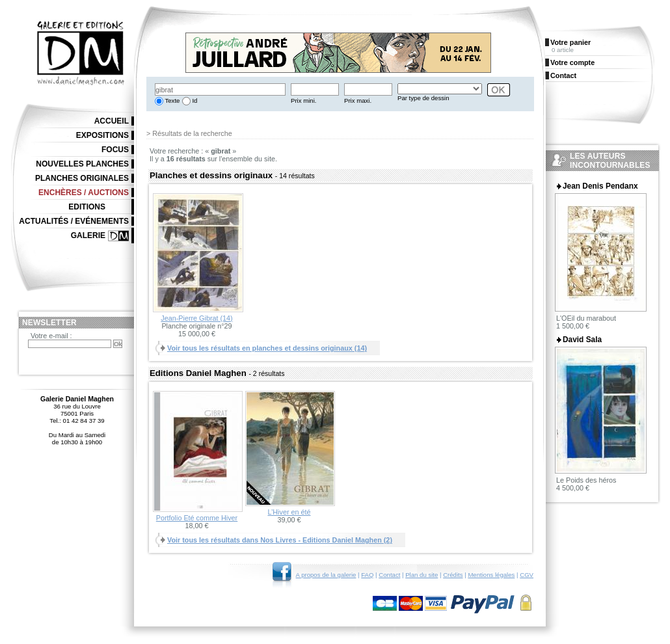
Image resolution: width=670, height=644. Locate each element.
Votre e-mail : (51, 336)
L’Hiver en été (289, 512)
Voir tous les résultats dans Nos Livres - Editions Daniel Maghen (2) (280, 540)
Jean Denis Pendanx (600, 186)
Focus (115, 150)
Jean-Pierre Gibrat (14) (196, 318)
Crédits (453, 575)
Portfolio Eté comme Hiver (197, 518)
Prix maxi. (358, 101)
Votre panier (570, 42)
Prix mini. (303, 101)
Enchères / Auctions (84, 193)
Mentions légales (491, 575)
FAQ (367, 575)
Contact (389, 575)
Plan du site (422, 575)
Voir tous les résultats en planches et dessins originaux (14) (267, 348)
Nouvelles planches (82, 164)
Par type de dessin (423, 98)
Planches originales (82, 178)
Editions (87, 207)
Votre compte (572, 62)
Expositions (102, 135)
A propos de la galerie (326, 575)
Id (194, 101)
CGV (527, 575)
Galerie (88, 235)
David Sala (582, 340)
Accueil (112, 121)
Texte (171, 101)
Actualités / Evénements (74, 221)
